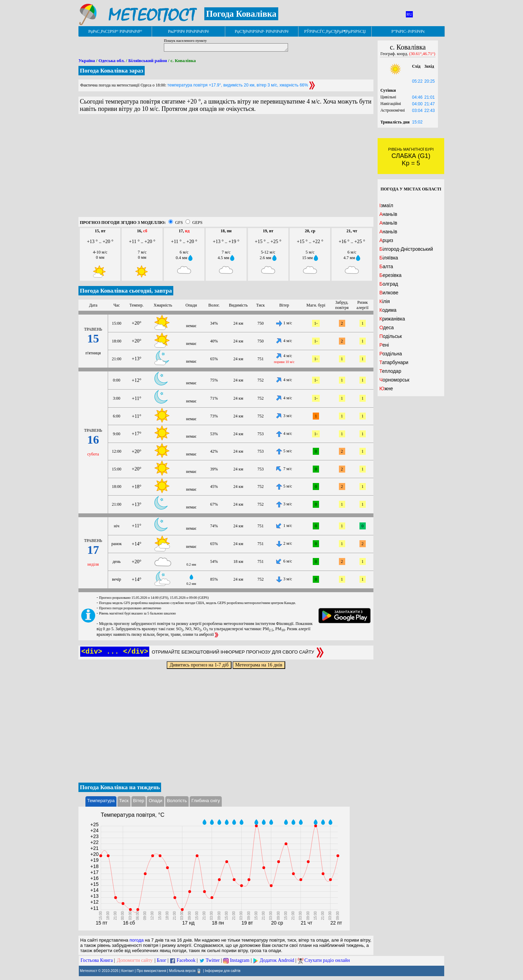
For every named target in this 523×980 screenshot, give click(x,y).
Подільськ (391, 336)
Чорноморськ (394, 380)
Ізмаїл (386, 205)
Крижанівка (392, 319)
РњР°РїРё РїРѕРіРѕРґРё (188, 31)
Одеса (386, 327)
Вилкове (389, 293)
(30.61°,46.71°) (422, 54)
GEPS (197, 223)
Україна (87, 61)
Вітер (139, 801)
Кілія (385, 301)
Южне (386, 389)
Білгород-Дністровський (406, 249)
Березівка (390, 275)
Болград (389, 284)
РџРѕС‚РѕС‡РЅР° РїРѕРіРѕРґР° (115, 31)
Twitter (213, 960)
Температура (101, 801)
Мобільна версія (182, 971)
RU (410, 14)
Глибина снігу (206, 801)
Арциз (386, 240)
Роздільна (391, 354)
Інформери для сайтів (223, 971)
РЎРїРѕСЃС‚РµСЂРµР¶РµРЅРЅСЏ (335, 31)
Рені (384, 345)
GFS (179, 223)
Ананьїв (388, 214)
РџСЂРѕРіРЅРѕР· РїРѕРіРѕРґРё (261, 31)
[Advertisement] (226, 168)
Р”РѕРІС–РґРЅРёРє (408, 31)
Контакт (128, 971)
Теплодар (390, 371)
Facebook (186, 960)
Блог (162, 960)
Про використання (151, 971)
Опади (155, 801)
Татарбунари (394, 362)
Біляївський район (148, 61)
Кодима (388, 310)
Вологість (177, 801)
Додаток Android (277, 960)
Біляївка (389, 258)
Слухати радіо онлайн (327, 960)
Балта (386, 266)
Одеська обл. (111, 61)
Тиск (124, 801)
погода (137, 940)
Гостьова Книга (97, 960)
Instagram (240, 960)
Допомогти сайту (135, 960)
